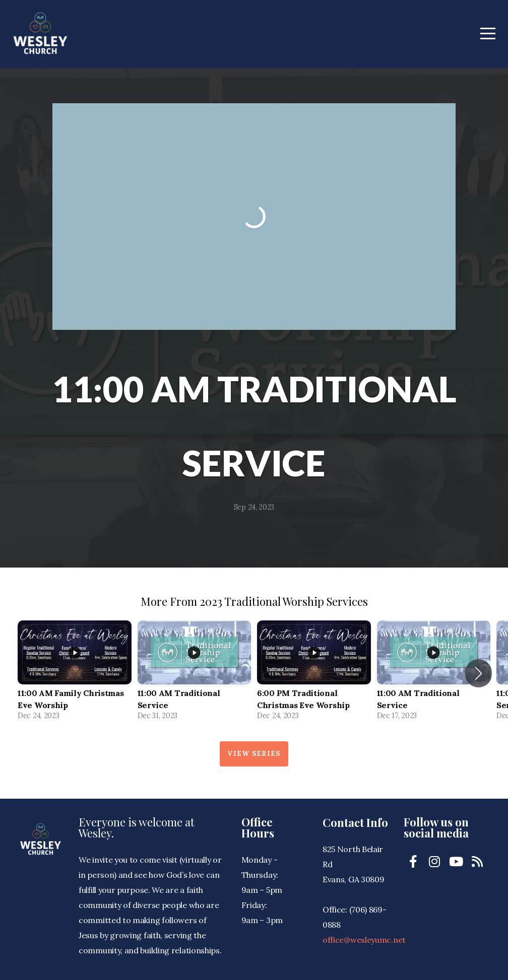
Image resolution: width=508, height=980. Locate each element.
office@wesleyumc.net (364, 940)
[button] (479, 673)
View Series (254, 754)
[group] (75, 673)
